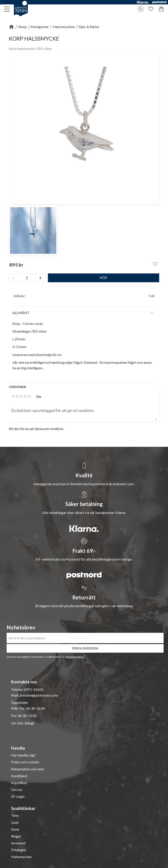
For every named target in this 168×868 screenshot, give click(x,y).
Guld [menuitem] (15, 823)
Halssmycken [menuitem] (21, 857)
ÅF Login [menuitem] (18, 796)
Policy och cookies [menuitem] (25, 762)
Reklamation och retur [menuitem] (28, 769)
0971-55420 (34, 689)
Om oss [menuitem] (17, 790)
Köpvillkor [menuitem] (19, 783)
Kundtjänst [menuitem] (19, 776)
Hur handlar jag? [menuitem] (23, 755)
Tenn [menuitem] (15, 815)
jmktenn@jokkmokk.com (39, 695)
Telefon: (18, 689)
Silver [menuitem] (15, 829)
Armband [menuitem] (18, 843)
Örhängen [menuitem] (19, 850)
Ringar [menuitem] (16, 836)
